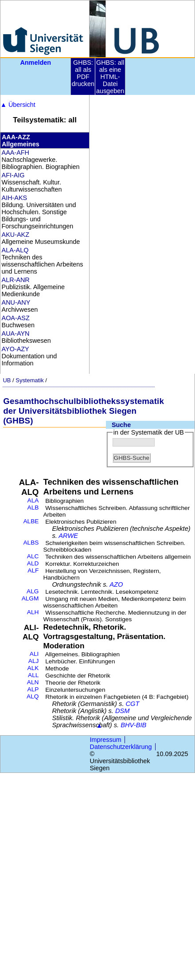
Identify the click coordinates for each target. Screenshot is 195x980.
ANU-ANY (16, 302)
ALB (33, 508)
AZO (116, 584)
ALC (33, 556)
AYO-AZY (16, 349)
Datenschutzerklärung (121, 747)
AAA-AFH (16, 153)
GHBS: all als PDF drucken (83, 73)
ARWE (68, 536)
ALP (33, 689)
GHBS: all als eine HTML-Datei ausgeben (110, 77)
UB (7, 380)
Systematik (29, 380)
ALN (33, 682)
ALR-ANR (16, 280)
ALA (33, 500)
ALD (33, 563)
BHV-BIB (133, 725)
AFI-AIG (13, 175)
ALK (33, 668)
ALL (33, 675)
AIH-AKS (15, 198)
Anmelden (35, 63)
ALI (34, 654)
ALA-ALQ (15, 250)
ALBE (31, 521)
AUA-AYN (16, 333)
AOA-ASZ (16, 318)
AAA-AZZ (16, 137)
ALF (33, 570)
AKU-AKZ (16, 235)
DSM (123, 711)
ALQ (33, 696)
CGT (133, 704)
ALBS (31, 543)
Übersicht (18, 105)
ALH (33, 612)
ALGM (30, 598)
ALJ (34, 661)
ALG (33, 591)
